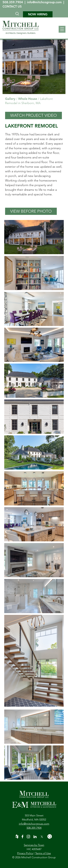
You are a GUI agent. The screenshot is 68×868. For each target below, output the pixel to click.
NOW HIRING (38, 14)
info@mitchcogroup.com (45, 2)
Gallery (10, 99)
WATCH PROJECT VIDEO (33, 115)
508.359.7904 (13, 2)
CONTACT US (12, 6)
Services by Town (34, 845)
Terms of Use (43, 853)
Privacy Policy (25, 853)
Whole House (28, 99)
